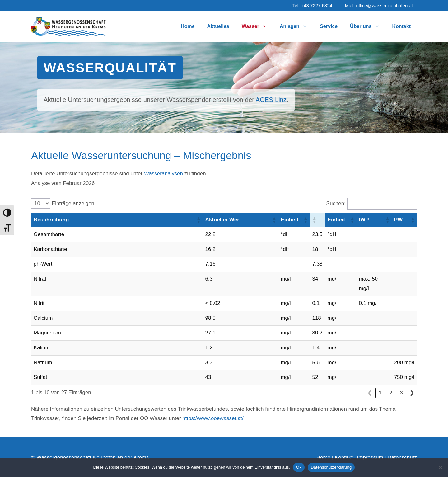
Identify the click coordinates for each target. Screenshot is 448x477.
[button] (198, 220)
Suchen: (336, 203)
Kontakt (401, 26)
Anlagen (297, 26)
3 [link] (401, 393)
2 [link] (391, 393)
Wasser (258, 26)
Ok (299, 467)
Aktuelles (218, 26)
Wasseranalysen (163, 174)
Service (329, 26)
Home (188, 26)
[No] (440, 467)
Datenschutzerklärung (331, 467)
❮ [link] (370, 393)
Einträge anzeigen (73, 203)
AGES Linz (271, 100)
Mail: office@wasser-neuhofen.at (379, 5)
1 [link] (380, 393)
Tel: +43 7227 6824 (312, 5)
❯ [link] (412, 393)
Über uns (368, 26)
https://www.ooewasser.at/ (213, 418)
